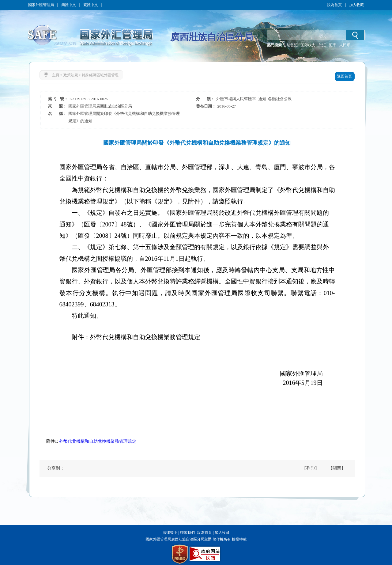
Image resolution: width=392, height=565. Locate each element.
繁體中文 (91, 5)
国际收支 (308, 45)
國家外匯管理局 (41, 5)
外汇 (322, 45)
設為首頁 (334, 5)
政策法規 (71, 75)
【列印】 (311, 468)
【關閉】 (337, 468)
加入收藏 (356, 5)
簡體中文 (69, 5)
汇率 (333, 45)
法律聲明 (170, 533)
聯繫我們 (187, 533)
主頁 (56, 75)
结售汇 (292, 45)
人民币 (345, 45)
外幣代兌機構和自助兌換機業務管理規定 (98, 441)
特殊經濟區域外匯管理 (100, 75)
